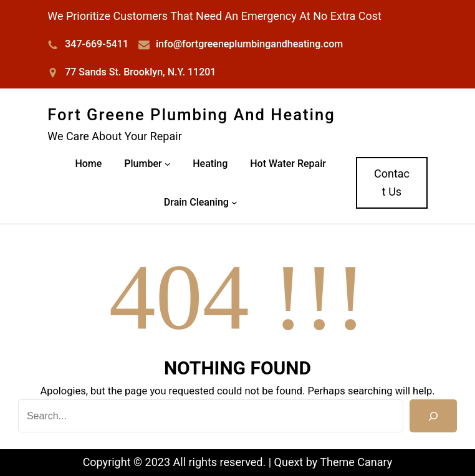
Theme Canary (356, 462)
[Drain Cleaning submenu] (234, 202)
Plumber (143, 164)
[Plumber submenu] (168, 164)
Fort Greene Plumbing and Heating (191, 115)
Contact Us (392, 183)
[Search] (433, 416)
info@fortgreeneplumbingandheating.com (249, 44)
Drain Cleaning (196, 202)
